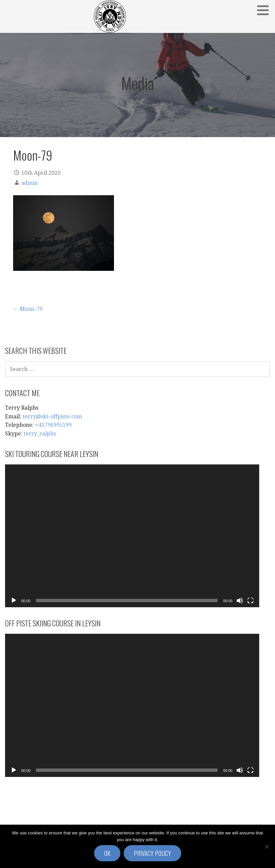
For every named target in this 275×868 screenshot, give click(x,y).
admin (29, 183)
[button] (265, 10)
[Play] (14, 601)
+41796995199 (53, 425)
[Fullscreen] (250, 601)
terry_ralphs (40, 434)
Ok (107, 853)
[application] (132, 536)
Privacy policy (152, 853)
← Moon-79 (28, 309)
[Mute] (240, 601)
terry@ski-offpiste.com (52, 417)
